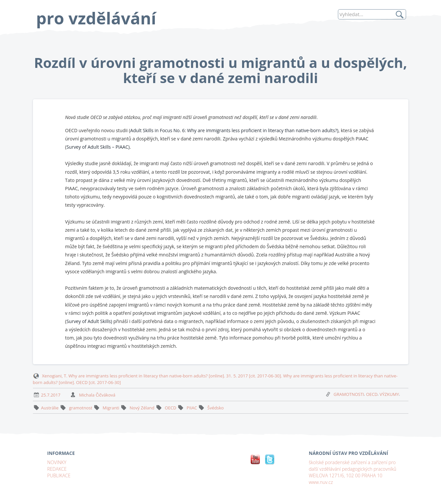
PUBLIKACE (59, 475)
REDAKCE (57, 469)
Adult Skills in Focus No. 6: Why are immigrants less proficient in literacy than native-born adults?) (234, 130)
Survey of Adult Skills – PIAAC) (98, 147)
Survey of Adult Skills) (90, 321)
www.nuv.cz (321, 482)
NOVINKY (57, 462)
